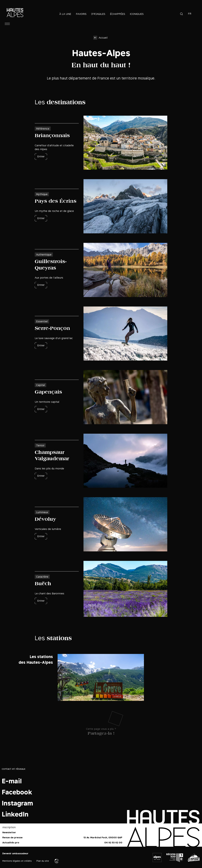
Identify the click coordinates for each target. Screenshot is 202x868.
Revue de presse (12, 837)
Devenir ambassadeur (15, 853)
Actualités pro (11, 842)
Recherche (181, 14)
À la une (65, 14)
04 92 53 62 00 (113, 842)
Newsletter (9, 832)
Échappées (118, 14)
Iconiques (137, 14)
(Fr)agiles (98, 14)
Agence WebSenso (57, 861)
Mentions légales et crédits (17, 861)
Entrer (41, 156)
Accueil (103, 38)
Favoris (81, 14)
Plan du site (43, 861)
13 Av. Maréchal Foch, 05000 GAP (103, 837)
